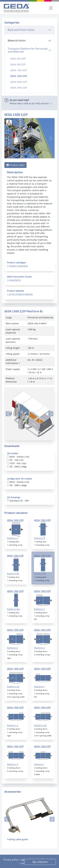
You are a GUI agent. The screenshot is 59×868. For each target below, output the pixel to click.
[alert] (29, 103)
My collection (40, 862)
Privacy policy (11, 860)
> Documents (14, 280)
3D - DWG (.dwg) (18, 467)
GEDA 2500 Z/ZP (19, 82)
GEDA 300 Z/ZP (18, 59)
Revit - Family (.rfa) (19, 457)
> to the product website (20, 294)
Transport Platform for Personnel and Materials (28, 50)
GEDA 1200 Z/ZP (19, 70)
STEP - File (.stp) (18, 463)
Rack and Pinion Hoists (21, 30)
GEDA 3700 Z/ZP (19, 88)
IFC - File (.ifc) (17, 460)
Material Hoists (17, 40)
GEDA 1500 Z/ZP (19, 76)
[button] (7, 819)
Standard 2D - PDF (19, 501)
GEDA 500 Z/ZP (18, 64)
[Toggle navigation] (51, 8)
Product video (15, 165)
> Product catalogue (17, 266)
